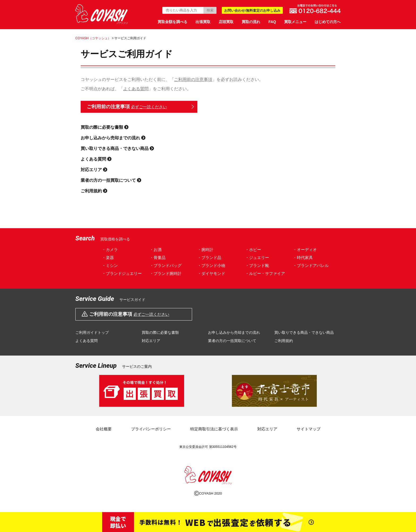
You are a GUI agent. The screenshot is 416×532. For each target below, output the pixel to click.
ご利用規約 (94, 191)
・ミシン (110, 265)
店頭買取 (226, 22)
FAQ (272, 22)
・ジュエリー (257, 258)
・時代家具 (303, 258)
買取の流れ (251, 22)
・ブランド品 (209, 258)
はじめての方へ (328, 22)
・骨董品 (158, 258)
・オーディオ (305, 250)
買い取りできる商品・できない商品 (117, 148)
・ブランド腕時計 (166, 273)
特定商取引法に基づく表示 (214, 429)
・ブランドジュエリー (122, 273)
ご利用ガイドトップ (92, 332)
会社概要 (104, 429)
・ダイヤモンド (211, 273)
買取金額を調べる (172, 22)
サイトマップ (309, 429)
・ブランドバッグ (166, 265)
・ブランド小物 (211, 265)
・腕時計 (205, 250)
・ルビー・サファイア (265, 273)
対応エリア (94, 170)
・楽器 (108, 258)
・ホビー (253, 250)
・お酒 (156, 250)
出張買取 (203, 22)
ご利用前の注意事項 (193, 79)
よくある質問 (136, 89)
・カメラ (110, 250)
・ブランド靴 (257, 265)
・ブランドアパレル (311, 265)
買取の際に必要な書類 (105, 127)
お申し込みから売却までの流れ (113, 138)
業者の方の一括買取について (111, 180)
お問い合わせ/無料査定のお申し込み (252, 10)
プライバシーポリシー (151, 429)
